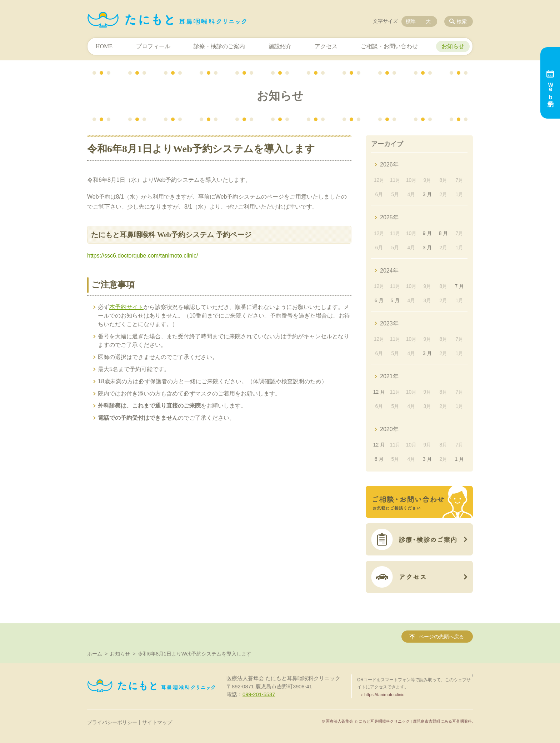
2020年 (389, 429)
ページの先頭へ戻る (441, 637)
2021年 (389, 376)
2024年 (389, 271)
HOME (104, 46)
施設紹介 (280, 46)
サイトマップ (157, 722)
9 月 (427, 233)
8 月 (444, 233)
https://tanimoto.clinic (384, 695)
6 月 (379, 300)
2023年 (389, 323)
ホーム (95, 654)
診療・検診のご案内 (219, 46)
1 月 (459, 459)
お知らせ (453, 46)
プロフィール (153, 46)
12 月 (379, 392)
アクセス (326, 46)
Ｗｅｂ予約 (550, 83)
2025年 (389, 217)
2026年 (389, 164)
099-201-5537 (259, 694)
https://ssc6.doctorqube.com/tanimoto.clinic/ (142, 256)
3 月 (427, 194)
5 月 (395, 300)
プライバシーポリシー (112, 722)
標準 (411, 21)
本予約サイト (126, 307)
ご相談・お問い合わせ (389, 46)
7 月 (459, 286)
